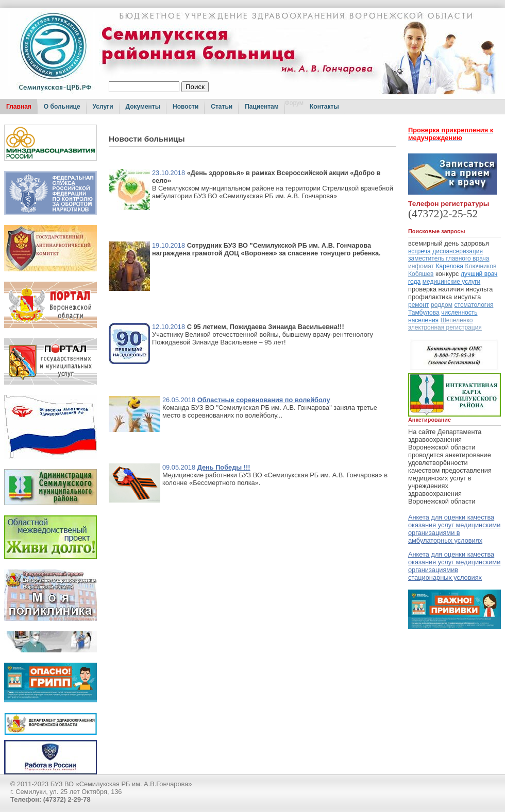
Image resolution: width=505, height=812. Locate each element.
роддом (442, 305)
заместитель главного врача (449, 258)
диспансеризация (458, 251)
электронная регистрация (445, 327)
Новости (186, 107)
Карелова (450, 266)
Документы (143, 107)
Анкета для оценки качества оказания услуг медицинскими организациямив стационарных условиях (454, 566)
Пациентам (262, 107)
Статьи (222, 107)
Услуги (103, 107)
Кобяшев (421, 274)
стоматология (474, 305)
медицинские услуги (451, 282)
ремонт (418, 305)
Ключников (481, 266)
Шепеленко (457, 320)
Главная (19, 107)
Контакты (324, 107)
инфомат (421, 266)
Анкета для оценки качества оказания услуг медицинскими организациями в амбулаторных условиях (454, 529)
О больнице (62, 107)
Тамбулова (424, 313)
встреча (419, 251)
